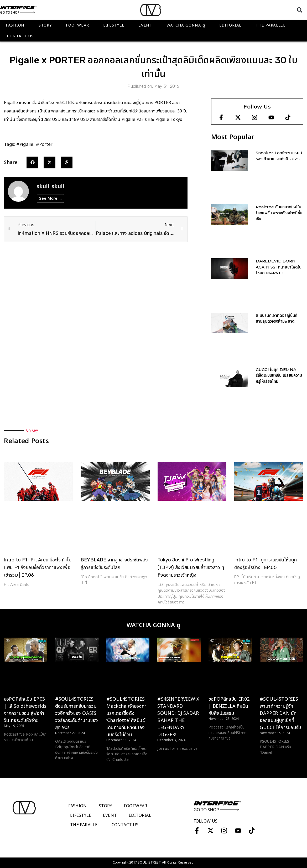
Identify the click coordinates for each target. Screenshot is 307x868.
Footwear (77, 25)
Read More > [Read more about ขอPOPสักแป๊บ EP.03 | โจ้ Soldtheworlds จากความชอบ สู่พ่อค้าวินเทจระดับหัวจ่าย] (15, 750)
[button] (300, 10)
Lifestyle (114, 25)
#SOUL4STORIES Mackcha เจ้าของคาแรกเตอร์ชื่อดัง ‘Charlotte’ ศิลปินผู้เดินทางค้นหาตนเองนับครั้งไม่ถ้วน (126, 717)
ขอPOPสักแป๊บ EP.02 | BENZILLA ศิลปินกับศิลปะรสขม (229, 706)
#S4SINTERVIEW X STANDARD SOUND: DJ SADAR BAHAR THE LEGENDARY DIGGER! (178, 717)
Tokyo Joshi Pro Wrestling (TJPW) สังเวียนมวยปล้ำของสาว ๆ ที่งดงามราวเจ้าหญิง (191, 567)
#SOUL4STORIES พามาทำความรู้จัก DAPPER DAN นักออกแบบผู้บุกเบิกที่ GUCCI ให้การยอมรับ (280, 713)
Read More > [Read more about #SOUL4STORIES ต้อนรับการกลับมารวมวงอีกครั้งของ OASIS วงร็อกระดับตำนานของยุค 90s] (66, 768)
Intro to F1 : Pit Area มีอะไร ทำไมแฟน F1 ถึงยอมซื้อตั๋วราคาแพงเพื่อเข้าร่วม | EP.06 (38, 567)
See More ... (50, 198)
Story (45, 25)
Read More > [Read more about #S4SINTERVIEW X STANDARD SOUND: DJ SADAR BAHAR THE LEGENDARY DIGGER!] (168, 758)
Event (145, 25)
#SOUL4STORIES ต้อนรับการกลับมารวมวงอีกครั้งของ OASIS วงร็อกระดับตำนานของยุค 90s (77, 713)
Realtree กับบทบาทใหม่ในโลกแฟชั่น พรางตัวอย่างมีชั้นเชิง (279, 213)
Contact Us (20, 36)
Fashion (15, 25)
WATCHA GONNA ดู (186, 25)
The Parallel (270, 25)
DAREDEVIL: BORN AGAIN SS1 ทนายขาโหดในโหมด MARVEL (279, 267)
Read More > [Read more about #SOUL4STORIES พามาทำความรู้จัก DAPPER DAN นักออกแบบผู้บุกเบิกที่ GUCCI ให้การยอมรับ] (270, 762)
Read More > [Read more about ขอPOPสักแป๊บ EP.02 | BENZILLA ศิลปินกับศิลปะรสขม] (219, 748)
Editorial (230, 25)
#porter (44, 144)
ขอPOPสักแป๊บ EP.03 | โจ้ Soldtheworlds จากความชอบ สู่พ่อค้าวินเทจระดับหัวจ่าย (25, 710)
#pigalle (25, 144)
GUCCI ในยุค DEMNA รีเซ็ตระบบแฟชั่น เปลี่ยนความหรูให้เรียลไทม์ (279, 375)
